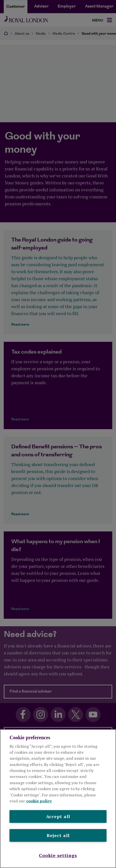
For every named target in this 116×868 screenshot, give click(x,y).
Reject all (58, 835)
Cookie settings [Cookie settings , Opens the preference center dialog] (58, 855)
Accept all (58, 816)
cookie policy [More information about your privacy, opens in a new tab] (39, 801)
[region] (58, 799)
